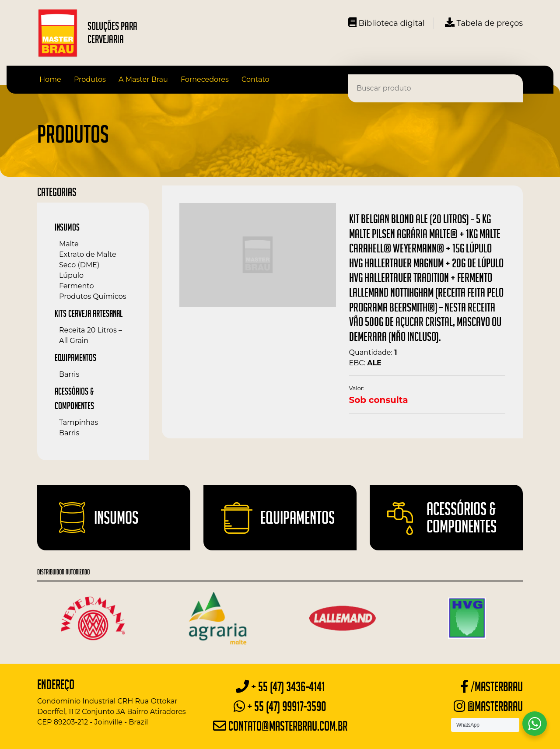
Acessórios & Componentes (462, 518)
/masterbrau (492, 687)
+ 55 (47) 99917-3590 (280, 706)
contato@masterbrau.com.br (280, 726)
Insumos (67, 227)
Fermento (76, 286)
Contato (255, 79)
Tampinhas (79, 422)
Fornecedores (205, 79)
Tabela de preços (484, 23)
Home (50, 79)
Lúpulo (71, 275)
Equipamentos (75, 357)
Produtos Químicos (93, 296)
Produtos (90, 79)
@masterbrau (488, 706)
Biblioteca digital (387, 23)
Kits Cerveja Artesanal (89, 313)
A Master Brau (143, 79)
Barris (69, 374)
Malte (69, 244)
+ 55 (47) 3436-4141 (280, 687)
